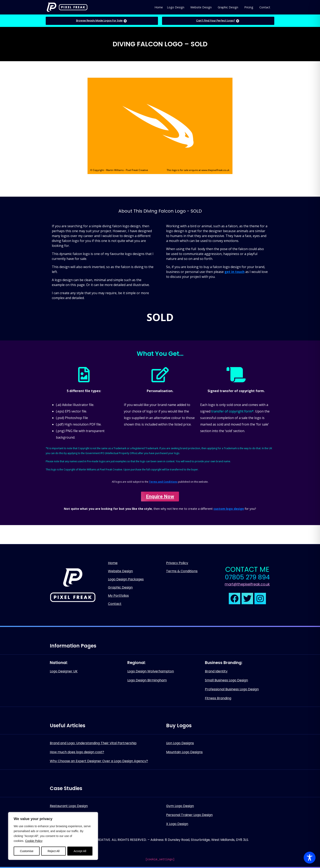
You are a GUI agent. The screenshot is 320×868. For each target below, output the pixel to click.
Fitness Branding (218, 698)
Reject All (53, 851)
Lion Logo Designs (180, 743)
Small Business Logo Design (226, 680)
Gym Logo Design (180, 806)
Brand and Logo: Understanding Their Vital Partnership (93, 743)
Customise (27, 851)
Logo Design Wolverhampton (151, 671)
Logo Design (176, 7)
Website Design (201, 7)
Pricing (249, 7)
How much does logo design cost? (77, 752)
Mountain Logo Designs (184, 752)
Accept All (80, 851)
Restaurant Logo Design (69, 806)
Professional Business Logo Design (232, 689)
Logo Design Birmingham (147, 680)
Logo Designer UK (64, 671)
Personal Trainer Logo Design (189, 815)
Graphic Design (228, 7)
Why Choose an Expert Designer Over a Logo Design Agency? (99, 761)
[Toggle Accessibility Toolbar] (310, 858)
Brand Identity (216, 671)
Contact (265, 7)
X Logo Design (177, 824)
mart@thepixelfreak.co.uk (247, 584)
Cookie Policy (34, 841)
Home (159, 7)
